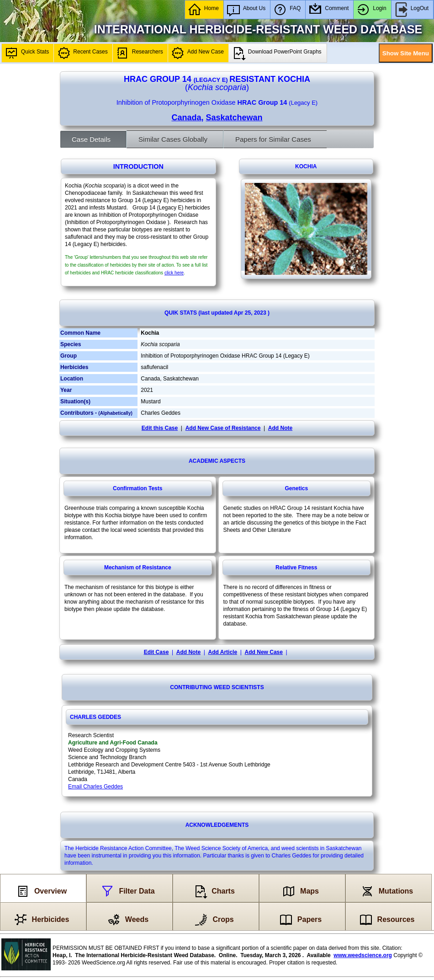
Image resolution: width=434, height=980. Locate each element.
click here (174, 273)
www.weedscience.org (363, 955)
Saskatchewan (234, 118)
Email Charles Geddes (95, 787)
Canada (186, 118)
